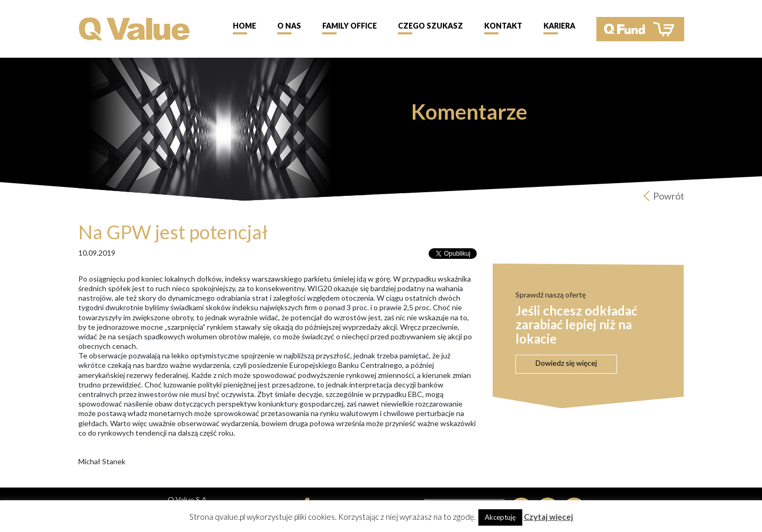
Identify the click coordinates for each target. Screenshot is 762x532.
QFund (640, 29)
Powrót (669, 196)
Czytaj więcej (548, 517)
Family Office (350, 26)
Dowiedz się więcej (566, 363)
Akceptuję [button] (500, 517)
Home (244, 26)
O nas (289, 26)
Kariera (559, 26)
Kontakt (503, 26)
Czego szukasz (430, 26)
